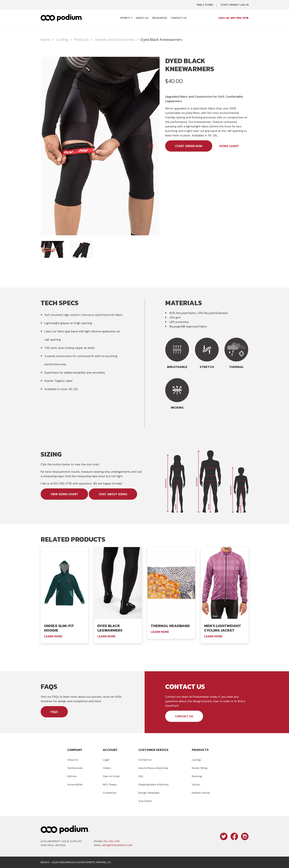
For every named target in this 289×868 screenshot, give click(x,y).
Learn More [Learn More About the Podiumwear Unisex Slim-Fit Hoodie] (53, 636)
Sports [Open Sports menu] (125, 18)
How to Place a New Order (153, 768)
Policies (72, 776)
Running (197, 776)
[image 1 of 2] (52, 249)
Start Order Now (189, 146)
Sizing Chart (229, 146)
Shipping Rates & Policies (153, 785)
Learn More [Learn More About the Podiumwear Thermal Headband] (160, 632)
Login (106, 760)
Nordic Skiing (200, 768)
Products (81, 40)
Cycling (62, 40)
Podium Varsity (201, 793)
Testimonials (75, 768)
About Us (142, 18)
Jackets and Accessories (115, 40)
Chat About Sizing (113, 494)
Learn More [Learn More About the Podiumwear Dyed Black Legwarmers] (106, 636)
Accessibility (75, 785)
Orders (107, 768)
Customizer (110, 793)
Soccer (196, 785)
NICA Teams (110, 785)
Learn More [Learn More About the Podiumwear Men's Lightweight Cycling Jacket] (213, 636)
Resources (160, 18)
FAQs (54, 712)
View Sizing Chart (64, 494)
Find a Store (205, 5)
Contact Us (179, 18)
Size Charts (145, 801)
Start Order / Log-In (235, 5)
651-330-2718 (112, 841)
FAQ (141, 776)
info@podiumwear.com (117, 845)
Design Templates (149, 793)
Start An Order (111, 776)
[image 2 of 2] (82, 249)
